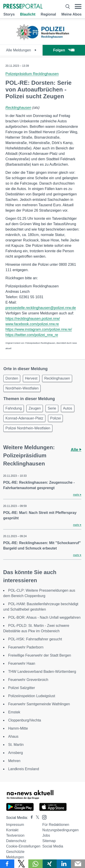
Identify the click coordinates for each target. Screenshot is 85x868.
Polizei (55, 418)
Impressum (15, 825)
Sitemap (49, 841)
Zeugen (35, 408)
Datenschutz (16, 841)
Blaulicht (28, 14)
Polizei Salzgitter (22, 688)
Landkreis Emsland (24, 769)
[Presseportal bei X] (36, 818)
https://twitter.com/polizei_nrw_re (32, 335)
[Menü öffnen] (78, 7)
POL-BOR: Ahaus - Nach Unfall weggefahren (44, 617)
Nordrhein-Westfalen (22, 388)
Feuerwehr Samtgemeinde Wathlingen (39, 704)
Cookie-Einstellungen (23, 846)
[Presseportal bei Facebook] (30, 818)
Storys (9, 14)
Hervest (31, 378)
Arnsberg (16, 753)
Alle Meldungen (21, 50)
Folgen (64, 50)
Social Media (53, 846)
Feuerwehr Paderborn (26, 647)
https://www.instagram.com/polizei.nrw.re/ (39, 329)
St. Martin (16, 745)
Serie (52, 408)
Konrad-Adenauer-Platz (24, 418)
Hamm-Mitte (18, 728)
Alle (76, 450)
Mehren (14, 761)
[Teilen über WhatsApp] (35, 864)
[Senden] (78, 864)
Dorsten (12, 378)
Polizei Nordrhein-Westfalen (28, 428)
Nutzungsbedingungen (61, 830)
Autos (68, 408)
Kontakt (12, 830)
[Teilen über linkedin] (64, 864)
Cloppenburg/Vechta (25, 720)
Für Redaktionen (56, 825)
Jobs (46, 835)
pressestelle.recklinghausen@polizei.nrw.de (41, 308)
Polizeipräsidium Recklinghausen (32, 74)
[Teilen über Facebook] (7, 864)
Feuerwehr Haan (22, 663)
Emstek (14, 712)
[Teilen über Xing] (50, 864)
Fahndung (14, 408)
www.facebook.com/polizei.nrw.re (32, 324)
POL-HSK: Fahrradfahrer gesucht (35, 639)
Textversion (15, 835)
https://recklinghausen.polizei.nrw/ (33, 319)
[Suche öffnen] (68, 7)
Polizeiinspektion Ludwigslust (32, 696)
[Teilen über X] (21, 864)
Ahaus (13, 736)
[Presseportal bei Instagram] (43, 817)
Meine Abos (72, 14)
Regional (49, 14)
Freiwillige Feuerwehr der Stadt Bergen (40, 655)
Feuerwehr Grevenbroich (28, 680)
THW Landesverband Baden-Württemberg (42, 672)
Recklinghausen (18, 108)
